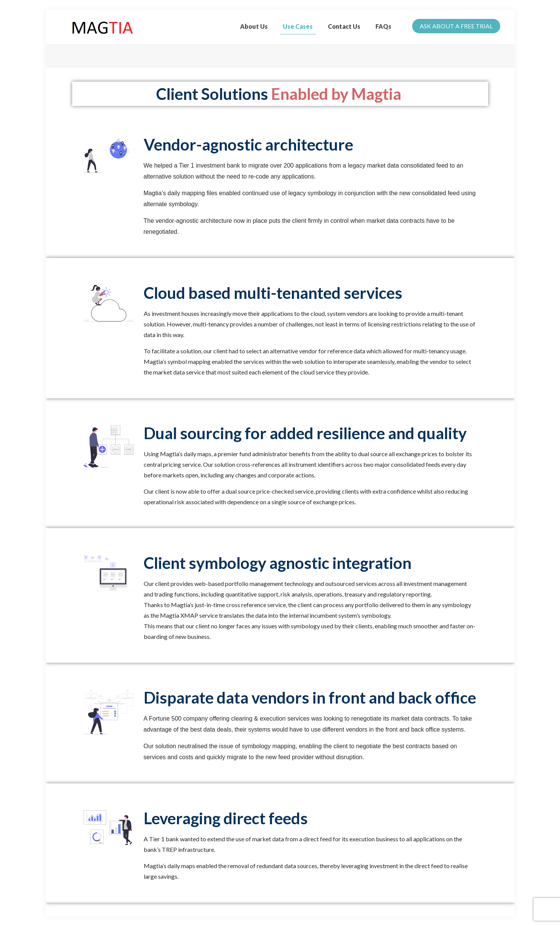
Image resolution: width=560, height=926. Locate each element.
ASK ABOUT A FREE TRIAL (456, 26)
